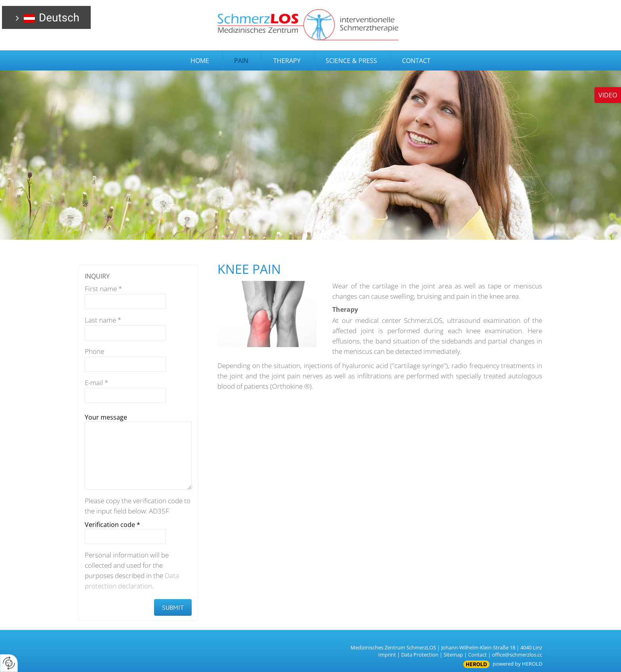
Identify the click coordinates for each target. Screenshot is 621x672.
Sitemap (453, 655)
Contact (477, 655)
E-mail (96, 383)
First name (103, 289)
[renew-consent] (9, 663)
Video (608, 95)
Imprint (387, 655)
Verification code (112, 525)
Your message (106, 417)
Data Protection (420, 655)
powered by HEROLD (517, 664)
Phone (94, 351)
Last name (103, 320)
